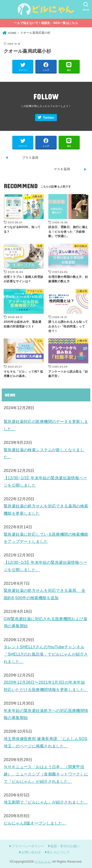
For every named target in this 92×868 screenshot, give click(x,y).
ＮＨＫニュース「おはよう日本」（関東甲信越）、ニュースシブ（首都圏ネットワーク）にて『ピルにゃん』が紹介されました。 (46, 774)
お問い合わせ (31, 852)
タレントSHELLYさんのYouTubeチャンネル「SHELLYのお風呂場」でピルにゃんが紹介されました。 (46, 654)
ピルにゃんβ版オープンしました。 (35, 823)
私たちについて (59, 852)
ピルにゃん (43, 862)
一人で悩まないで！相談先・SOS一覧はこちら (46, 23)
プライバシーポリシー (28, 846)
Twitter (49, 118)
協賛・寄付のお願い (65, 846)
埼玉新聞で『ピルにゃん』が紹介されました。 (46, 802)
